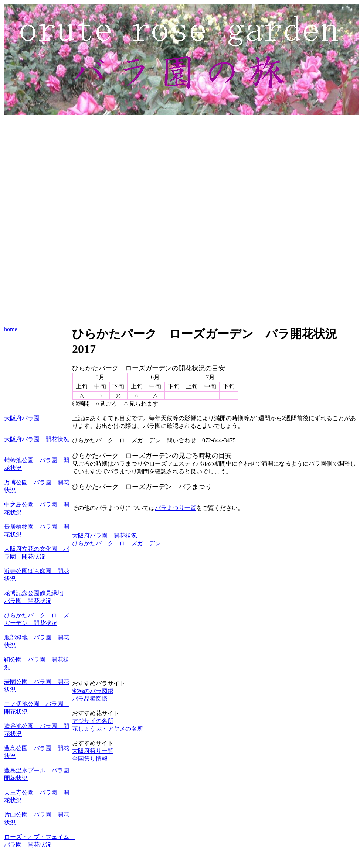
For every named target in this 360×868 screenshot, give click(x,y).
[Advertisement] (182, 168)
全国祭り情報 (90, 759)
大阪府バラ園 (22, 418)
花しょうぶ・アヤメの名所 (108, 729)
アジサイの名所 (93, 721)
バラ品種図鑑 (90, 699)
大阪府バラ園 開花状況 (37, 439)
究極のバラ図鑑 (93, 691)
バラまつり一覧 (176, 508)
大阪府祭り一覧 (93, 751)
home (11, 329)
